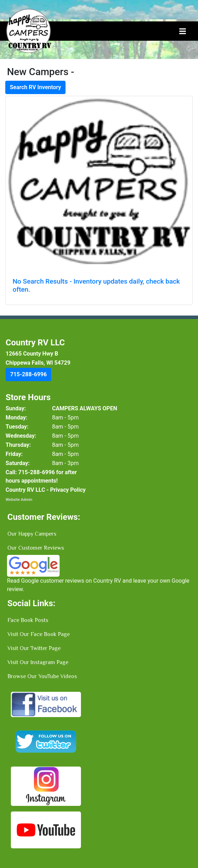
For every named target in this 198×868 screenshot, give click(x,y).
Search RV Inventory (35, 87)
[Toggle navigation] (183, 31)
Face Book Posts (28, 620)
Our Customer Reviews (36, 548)
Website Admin (19, 500)
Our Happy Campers (32, 534)
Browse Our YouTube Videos (42, 676)
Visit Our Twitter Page (34, 648)
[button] (28, 375)
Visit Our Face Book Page (39, 634)
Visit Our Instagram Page (38, 662)
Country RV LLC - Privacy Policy (46, 490)
